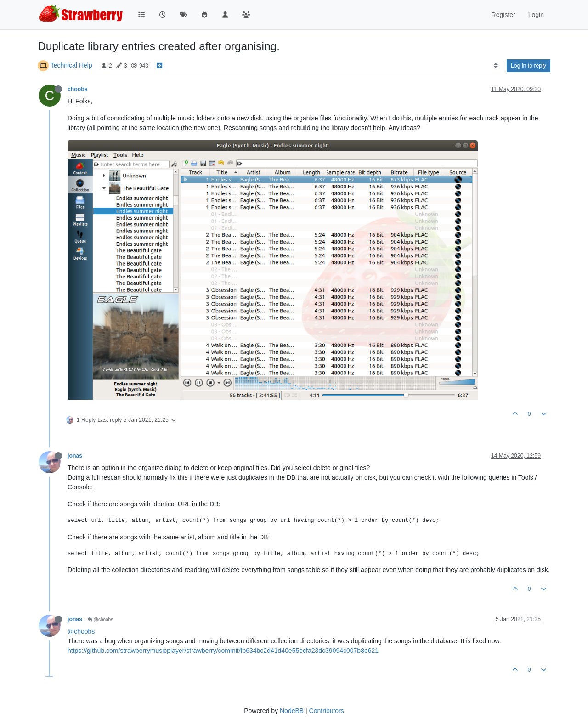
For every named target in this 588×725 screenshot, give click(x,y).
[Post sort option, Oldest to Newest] (495, 66)
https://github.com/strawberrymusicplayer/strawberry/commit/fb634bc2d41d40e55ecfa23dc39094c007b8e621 (223, 651)
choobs (78, 89)
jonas (75, 456)
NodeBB (292, 711)
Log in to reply (529, 66)
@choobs (100, 620)
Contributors (327, 711)
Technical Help (71, 65)
